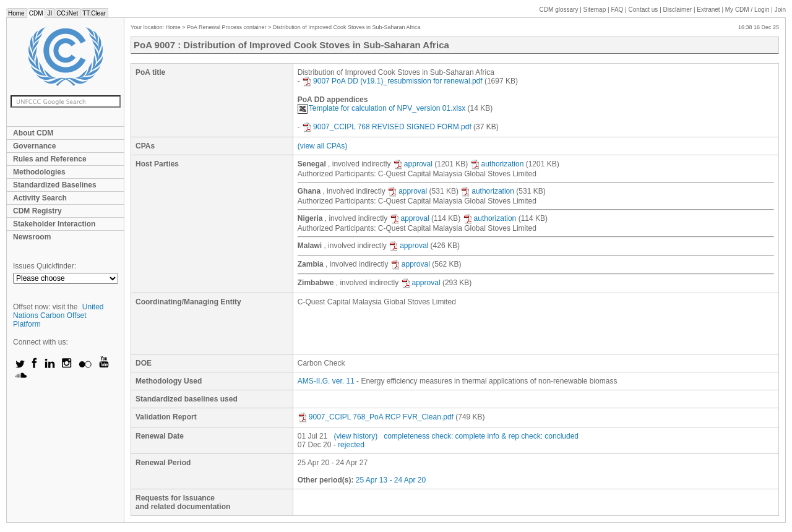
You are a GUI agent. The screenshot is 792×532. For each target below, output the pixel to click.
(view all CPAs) (322, 146)
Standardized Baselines (55, 185)
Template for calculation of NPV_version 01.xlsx (381, 108)
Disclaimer (678, 10)
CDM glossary (559, 10)
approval (413, 164)
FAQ (617, 10)
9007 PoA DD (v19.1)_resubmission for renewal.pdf (392, 81)
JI (49, 13)
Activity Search (40, 198)
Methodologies (39, 172)
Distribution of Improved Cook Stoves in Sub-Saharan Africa (347, 27)
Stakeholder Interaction (54, 224)
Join (780, 10)
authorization (497, 164)
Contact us (643, 10)
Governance (34, 146)
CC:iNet (67, 13)
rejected (351, 445)
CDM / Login (748, 10)
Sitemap (595, 10)
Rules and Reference (50, 159)
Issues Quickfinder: (45, 266)
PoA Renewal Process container (227, 27)
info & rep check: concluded (533, 436)
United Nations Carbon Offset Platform (58, 315)
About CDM (33, 133)
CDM (36, 13)
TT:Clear (94, 13)
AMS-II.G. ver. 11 (326, 381)
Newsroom (32, 237)
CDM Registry (37, 211)
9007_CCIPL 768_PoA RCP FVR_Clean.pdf (376, 417)
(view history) (355, 436)
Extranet (708, 10)
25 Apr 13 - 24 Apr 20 (391, 480)
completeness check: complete (434, 436)
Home (16, 13)
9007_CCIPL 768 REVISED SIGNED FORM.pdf (387, 127)
